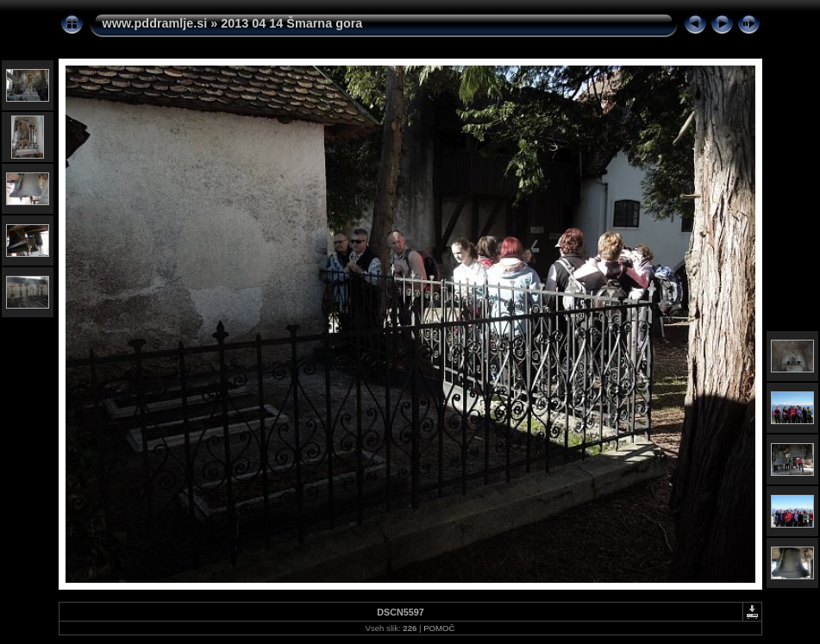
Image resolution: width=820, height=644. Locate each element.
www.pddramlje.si (155, 23)
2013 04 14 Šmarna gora (291, 23)
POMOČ (439, 628)
